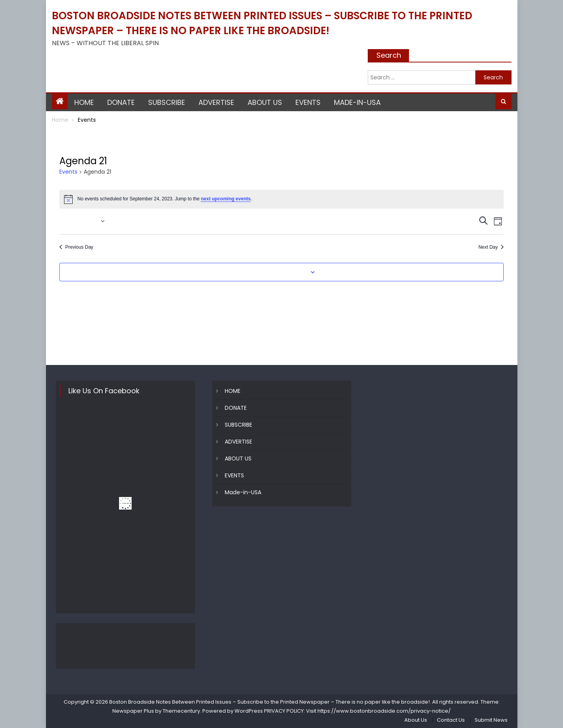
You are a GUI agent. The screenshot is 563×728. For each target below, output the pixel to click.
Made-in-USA (357, 102)
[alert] (281, 199)
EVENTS (308, 102)
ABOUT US (265, 102)
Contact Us (451, 720)
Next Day (491, 247)
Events (68, 172)
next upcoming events (226, 199)
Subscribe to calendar (277, 272)
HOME (84, 102)
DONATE (121, 102)
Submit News (491, 720)
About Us (416, 720)
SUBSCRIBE (167, 102)
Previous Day (76, 247)
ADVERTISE (216, 102)
